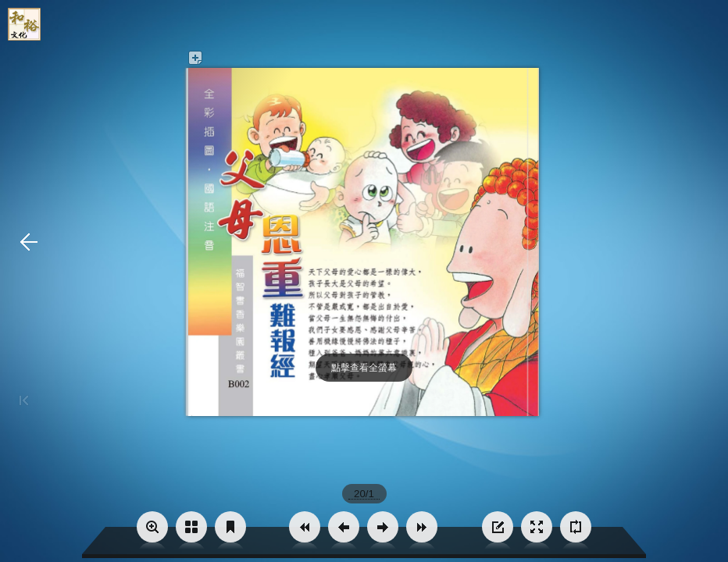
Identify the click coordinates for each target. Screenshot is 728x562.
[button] (305, 527)
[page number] (364, 494)
